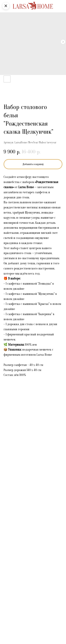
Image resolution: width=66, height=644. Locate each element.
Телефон (9, 575)
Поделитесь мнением (16, 547)
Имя (6, 507)
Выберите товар (13, 527)
